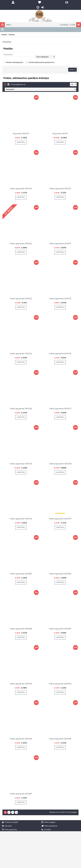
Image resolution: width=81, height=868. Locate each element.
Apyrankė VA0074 (21, 134)
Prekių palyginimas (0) (18, 84)
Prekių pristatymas (49, 826)
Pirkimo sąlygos (48, 822)
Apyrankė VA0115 (60, 134)
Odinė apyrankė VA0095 (21, 739)
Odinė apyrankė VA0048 (60, 464)
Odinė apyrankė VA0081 (21, 574)
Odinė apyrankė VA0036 (21, 409)
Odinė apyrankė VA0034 (21, 354)
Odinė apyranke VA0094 (60, 684)
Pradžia (4, 35)
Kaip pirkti (7, 826)
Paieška (12, 35)
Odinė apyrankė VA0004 (21, 189)
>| (16, 812)
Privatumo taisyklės (10, 822)
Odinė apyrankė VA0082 (60, 574)
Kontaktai (46, 830)
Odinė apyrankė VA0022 (21, 244)
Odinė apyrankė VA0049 (21, 519)
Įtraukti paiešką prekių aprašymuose (40, 62)
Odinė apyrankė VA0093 (21, 684)
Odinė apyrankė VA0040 (21, 464)
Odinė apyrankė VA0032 (21, 299)
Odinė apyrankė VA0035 (60, 354)
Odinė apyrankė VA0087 (60, 629)
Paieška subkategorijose (13, 62)
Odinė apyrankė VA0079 (60, 519)
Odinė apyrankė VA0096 (60, 739)
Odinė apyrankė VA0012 (60, 189)
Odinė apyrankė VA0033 (60, 299)
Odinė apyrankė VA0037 (60, 409)
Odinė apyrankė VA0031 (60, 244)
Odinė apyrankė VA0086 (21, 629)
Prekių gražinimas (9, 830)
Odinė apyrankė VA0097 (21, 794)
